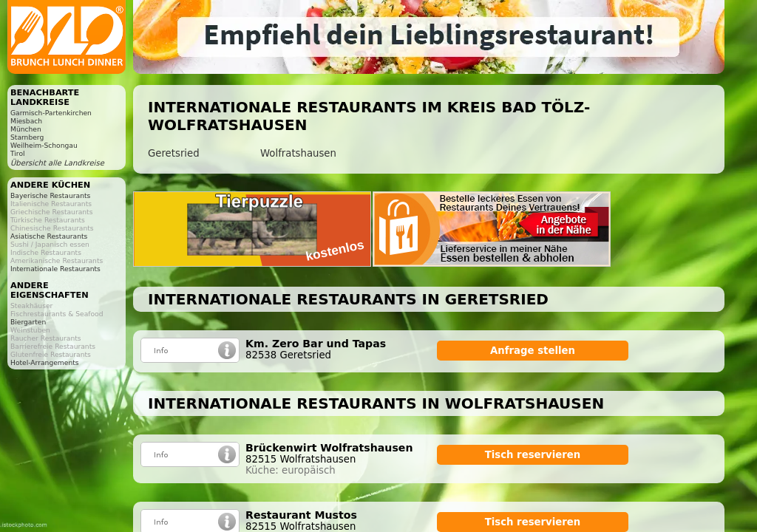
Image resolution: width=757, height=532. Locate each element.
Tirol (18, 153)
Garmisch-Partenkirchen (51, 113)
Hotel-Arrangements (45, 362)
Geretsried (174, 153)
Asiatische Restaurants (49, 236)
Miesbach (26, 121)
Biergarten (28, 322)
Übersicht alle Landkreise (57, 163)
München (26, 129)
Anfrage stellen (533, 351)
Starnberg (27, 137)
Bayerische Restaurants (50, 195)
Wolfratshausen (298, 153)
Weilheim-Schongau (44, 145)
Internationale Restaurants (55, 269)
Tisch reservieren (533, 455)
